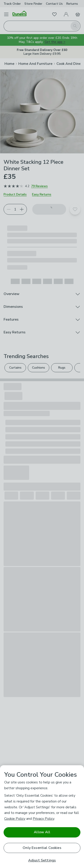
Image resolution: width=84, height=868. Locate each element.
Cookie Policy (15, 819)
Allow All (42, 832)
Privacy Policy (43, 819)
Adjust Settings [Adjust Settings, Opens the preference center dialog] (42, 860)
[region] (42, 817)
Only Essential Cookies (42, 848)
